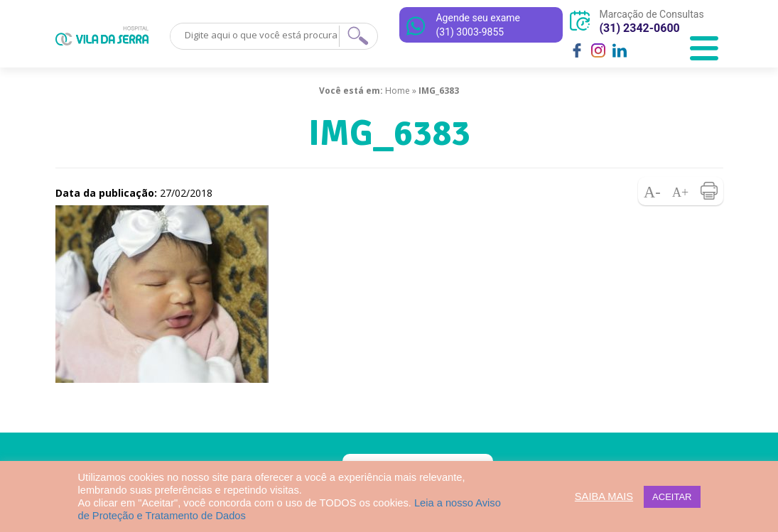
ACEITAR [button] (672, 497)
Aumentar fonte (681, 191)
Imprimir (709, 191)
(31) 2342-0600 (639, 28)
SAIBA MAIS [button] (604, 496)
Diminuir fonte (652, 191)
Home (398, 91)
